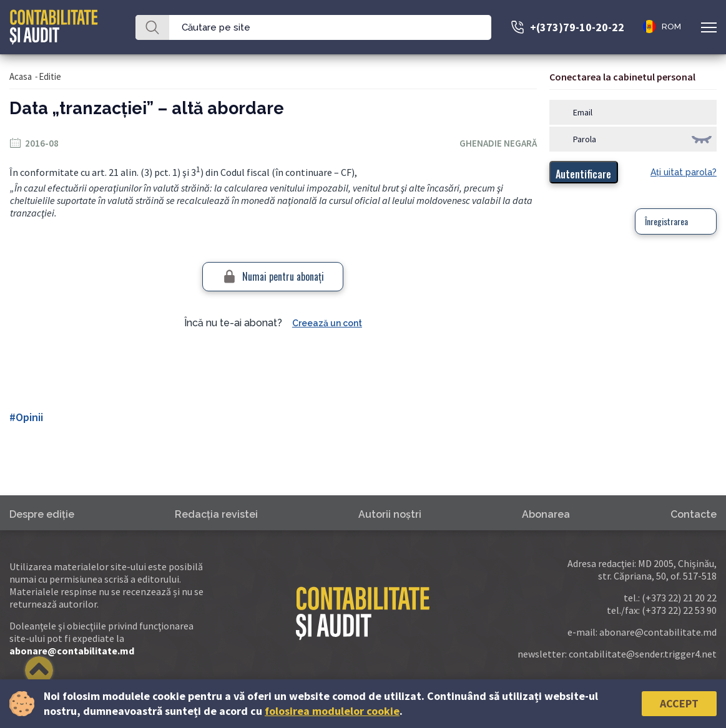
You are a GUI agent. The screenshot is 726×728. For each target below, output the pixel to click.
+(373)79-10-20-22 (577, 27)
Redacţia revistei (216, 514)
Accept (679, 703)
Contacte (694, 514)
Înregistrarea (666, 221)
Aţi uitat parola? (684, 172)
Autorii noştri (390, 514)
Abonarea (546, 514)
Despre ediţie (42, 514)
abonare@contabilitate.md (72, 651)
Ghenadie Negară (498, 143)
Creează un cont (327, 323)
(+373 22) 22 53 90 (679, 610)
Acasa (21, 76)
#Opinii (26, 417)
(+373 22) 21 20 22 (679, 598)
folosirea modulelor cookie (332, 711)
